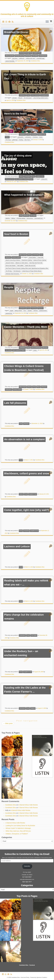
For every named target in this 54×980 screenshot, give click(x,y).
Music (38, 387)
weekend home (43, 311)
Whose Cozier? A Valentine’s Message (18, 828)
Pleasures (8, 257)
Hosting (21, 140)
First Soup (8, 140)
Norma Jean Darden (11, 266)
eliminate (14, 98)
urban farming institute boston (41, 98)
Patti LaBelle (20, 266)
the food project (28, 98)
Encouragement (23, 53)
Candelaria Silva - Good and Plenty (20, 977)
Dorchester (22, 708)
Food (30, 53)
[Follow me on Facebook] (10, 22)
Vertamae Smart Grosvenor (12, 274)
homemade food (39, 218)
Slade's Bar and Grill (30, 266)
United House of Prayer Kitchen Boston (32, 271)
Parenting (28, 56)
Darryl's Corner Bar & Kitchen (13, 260)
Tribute (7, 137)
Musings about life (20, 56)
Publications (9, 389)
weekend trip (9, 313)
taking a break (18, 311)
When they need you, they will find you (18, 831)
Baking (13, 218)
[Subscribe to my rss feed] (13, 22)
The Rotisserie (17, 271)
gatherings (15, 140)
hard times (15, 58)
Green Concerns (35, 95)
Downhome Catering (27, 260)
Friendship (34, 134)
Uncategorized (43, 56)
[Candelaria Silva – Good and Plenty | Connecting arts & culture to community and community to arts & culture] (27, 7)
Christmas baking (21, 218)
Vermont (35, 311)
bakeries (8, 218)
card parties (21, 137)
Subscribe (27, 866)
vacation (30, 311)
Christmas (35, 137)
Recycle (20, 98)
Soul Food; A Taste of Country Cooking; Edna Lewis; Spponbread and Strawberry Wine (27, 268)
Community (36, 255)
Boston (21, 176)
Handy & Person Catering (40, 260)
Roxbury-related (16, 257)
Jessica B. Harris (10, 263)
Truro (25, 311)
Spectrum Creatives (42, 977)
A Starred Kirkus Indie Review (28, 805)
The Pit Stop (9, 271)
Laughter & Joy (37, 53)
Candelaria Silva (35, 61)
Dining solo (44, 179)
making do (22, 58)
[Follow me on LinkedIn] (4, 22)
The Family (35, 56)
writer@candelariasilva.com (27, 879)
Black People (23, 255)
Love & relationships (36, 347)
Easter (35, 350)
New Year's (27, 140)
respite (11, 311)
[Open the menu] (47, 22)
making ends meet (30, 58)
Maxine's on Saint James (22, 263)
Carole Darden (32, 257)
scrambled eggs (40, 58)
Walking (33, 708)
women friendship (10, 61)
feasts (41, 137)
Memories (26, 215)
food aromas (30, 218)
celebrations (28, 137)
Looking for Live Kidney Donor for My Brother (20, 826)
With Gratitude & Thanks (21, 179)
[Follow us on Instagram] (7, 22)
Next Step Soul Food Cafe (36, 263)
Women (31, 179)
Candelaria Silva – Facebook (27, 965)
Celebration (22, 95)
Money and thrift (10, 56)
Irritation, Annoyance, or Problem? (17, 834)
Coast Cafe (40, 257)
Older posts (8, 723)
